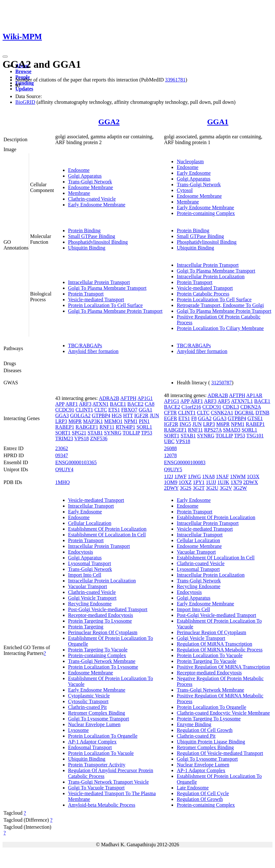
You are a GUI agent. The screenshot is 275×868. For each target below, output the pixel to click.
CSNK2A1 (222, 413)
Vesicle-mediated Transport (96, 300)
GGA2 (109, 122)
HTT (128, 415)
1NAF (222, 476)
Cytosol (185, 190)
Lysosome (78, 730)
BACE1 (118, 404)
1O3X (253, 476)
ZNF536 (99, 438)
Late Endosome (193, 788)
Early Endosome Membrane (97, 205)
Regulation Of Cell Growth (205, 730)
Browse (23, 71)
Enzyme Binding (194, 724)
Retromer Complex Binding (97, 713)
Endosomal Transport (90, 747)
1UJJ (211, 482)
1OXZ (185, 482)
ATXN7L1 (242, 401)
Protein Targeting (86, 627)
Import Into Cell (85, 575)
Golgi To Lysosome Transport (99, 719)
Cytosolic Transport (88, 701)
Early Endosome (194, 173)
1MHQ (62, 482)
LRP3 (61, 421)
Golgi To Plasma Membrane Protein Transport (115, 311)
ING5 (185, 424)
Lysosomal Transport (90, 563)
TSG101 (255, 436)
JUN (154, 415)
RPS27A (213, 430)
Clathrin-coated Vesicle (92, 199)
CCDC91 (65, 410)
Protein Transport (86, 294)
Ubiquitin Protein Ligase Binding (211, 742)
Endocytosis (80, 552)
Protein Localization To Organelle (103, 736)
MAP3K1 (93, 421)
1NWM (238, 476)
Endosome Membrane (91, 187)
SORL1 (144, 427)
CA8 (149, 404)
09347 (62, 455)
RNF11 (107, 427)
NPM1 (131, 421)
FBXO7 (129, 410)
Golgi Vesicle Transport (92, 598)
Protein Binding (84, 230)
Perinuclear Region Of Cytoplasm (103, 632)
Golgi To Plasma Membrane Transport (107, 288)
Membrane (79, 193)
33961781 (175, 80)
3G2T (199, 488)
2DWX (250, 482)
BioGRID (25, 102)
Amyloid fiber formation (93, 351)
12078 (170, 455)
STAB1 (95, 433)
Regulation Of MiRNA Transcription (214, 644)
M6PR (75, 421)
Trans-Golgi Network (90, 182)
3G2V (226, 488)
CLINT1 (84, 410)
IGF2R (141, 415)
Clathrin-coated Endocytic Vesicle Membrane (223, 713)
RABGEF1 (87, 427)
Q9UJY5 (173, 469)
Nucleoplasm (190, 161)
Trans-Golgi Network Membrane (102, 661)
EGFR (170, 418)
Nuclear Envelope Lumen (94, 724)
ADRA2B (109, 398)
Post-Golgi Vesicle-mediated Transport (108, 609)
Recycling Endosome (90, 604)
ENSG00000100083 (185, 462)
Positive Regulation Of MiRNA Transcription (223, 667)
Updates (24, 89)
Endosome (79, 170)
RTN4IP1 (125, 427)
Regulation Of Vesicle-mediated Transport (220, 753)
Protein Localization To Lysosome (103, 667)
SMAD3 (232, 430)
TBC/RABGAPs (85, 346)
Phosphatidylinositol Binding (98, 242)
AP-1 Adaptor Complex (92, 742)
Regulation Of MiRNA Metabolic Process (219, 650)
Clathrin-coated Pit (87, 707)
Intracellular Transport (91, 506)
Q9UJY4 (64, 469)
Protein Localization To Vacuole (101, 753)
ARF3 (85, 404)
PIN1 (144, 421)
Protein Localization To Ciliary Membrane (220, 328)
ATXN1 (100, 404)
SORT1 (63, 433)
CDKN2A (251, 407)
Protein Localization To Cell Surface (105, 305)
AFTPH (128, 398)
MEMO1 (113, 421)
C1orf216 (191, 407)
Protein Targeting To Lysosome (100, 621)
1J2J (168, 476)
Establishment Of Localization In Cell (107, 535)
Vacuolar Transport (88, 586)
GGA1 (218, 122)
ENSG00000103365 (76, 462)
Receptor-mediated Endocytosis (101, 615)
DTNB (263, 413)
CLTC (101, 410)
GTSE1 (255, 418)
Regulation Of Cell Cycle (203, 793)
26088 (170, 448)
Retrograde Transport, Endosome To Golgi (220, 305)
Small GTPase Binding (92, 236)
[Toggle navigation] (5, 57)
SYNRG (113, 433)
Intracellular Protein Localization (210, 277)
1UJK (223, 482)
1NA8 (208, 476)
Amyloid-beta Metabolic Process (102, 805)
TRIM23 (64, 438)
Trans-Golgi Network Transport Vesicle (108, 782)
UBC (169, 441)
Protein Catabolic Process (203, 294)
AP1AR (254, 395)
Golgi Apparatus (85, 176)
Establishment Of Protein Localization (107, 529)
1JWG (194, 476)
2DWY (171, 488)
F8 (194, 418)
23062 (62, 448)
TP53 (147, 433)
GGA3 (62, 415)
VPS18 (82, 438)
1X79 (236, 482)
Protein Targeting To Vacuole (98, 650)
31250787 (221, 383)
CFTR (170, 413)
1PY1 (199, 482)
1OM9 (171, 482)
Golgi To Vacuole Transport (96, 788)
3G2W (240, 488)
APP (60, 404)
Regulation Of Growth (200, 799)
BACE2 (136, 404)
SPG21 (79, 433)
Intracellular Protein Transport (99, 282)
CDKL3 (231, 407)
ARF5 (224, 401)
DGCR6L (244, 413)
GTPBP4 (101, 415)
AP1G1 (145, 398)
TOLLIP (131, 433)
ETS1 (114, 410)
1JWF (180, 476)
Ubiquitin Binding (87, 248)
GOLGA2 (80, 415)
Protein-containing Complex (206, 213)
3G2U (212, 488)
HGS (117, 415)
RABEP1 (65, 427)
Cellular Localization (90, 523)
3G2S (186, 488)
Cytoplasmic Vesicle (89, 696)
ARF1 (72, 404)
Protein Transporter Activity (97, 765)
